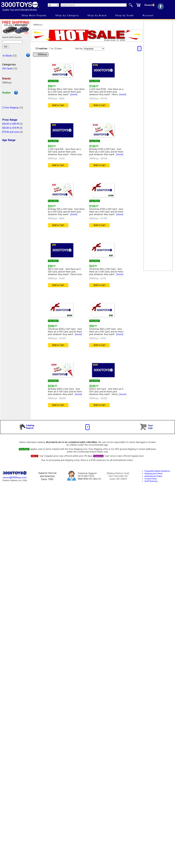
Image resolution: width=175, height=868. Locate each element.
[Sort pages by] (94, 49)
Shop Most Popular (34, 15)
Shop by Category (67, 15)
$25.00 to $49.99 (11, 124)
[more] (74, 95)
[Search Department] (53, 5)
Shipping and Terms (153, 474)
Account (148, 15)
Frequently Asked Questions (157, 471)
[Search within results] (12, 42)
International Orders (153, 476)
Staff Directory (151, 481)
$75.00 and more (11, 132)
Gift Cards (7, 69)
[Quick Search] (94, 5)
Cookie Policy (151, 479)
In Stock (7, 56)
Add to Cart (58, 105)
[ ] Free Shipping (10, 108)
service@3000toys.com (15, 478)
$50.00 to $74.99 (11, 128)
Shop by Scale (125, 15)
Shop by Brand (97, 15)
